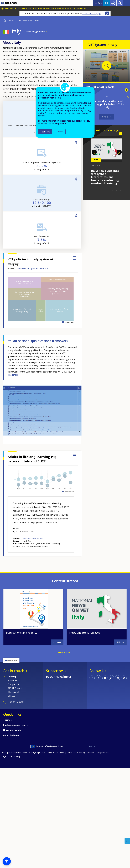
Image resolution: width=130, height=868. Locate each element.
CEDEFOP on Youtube (105, 780)
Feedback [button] (127, 841)
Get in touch (13, 773)
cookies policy (83, 121)
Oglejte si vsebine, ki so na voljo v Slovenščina (68, 8)
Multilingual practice (37, 855)
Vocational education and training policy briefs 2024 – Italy (107, 104)
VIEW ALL (63, 755)
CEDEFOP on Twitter (98, 780)
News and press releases (85, 735)
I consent (45, 132)
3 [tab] (113, 191)
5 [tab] (120, 191)
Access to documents (55, 855)
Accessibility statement (17, 855)
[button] (7, 861)
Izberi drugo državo (36, 32)
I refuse (59, 132)
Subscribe (54, 773)
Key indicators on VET (33, 539)
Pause (126, 90)
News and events (12, 833)
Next (119, 152)
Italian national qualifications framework (38, 341)
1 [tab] (105, 191)
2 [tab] (109, 191)
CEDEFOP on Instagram (118, 780)
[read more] (13, 375)
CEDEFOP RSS (124, 780)
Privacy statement (87, 855)
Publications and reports (22, 735)
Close (107, 13)
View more (107, 117)
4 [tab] (117, 191)
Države (12, 21)
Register (120, 3)
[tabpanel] (107, 160)
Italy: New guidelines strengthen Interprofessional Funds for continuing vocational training (105, 177)
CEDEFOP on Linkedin (111, 780)
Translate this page (92, 13)
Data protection (102, 855)
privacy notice (59, 123)
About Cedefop (11, 838)
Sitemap (17, 859)
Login (113, 3)
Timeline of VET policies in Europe (32, 268)
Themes (7, 822)
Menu (127, 3)
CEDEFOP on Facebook (92, 780)
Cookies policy (72, 855)
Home (4, 20)
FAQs (4, 855)
